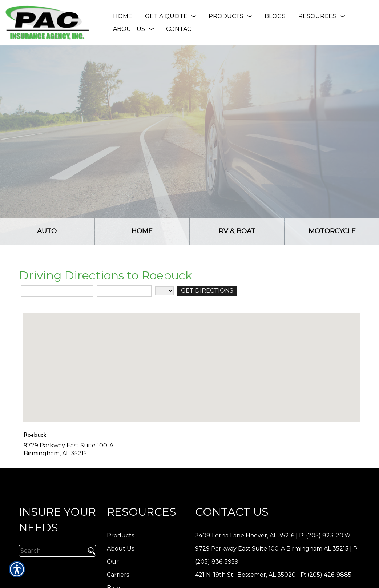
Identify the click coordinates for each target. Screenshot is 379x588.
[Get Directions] (207, 291)
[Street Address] (57, 291)
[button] (191, 361)
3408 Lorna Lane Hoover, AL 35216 (245, 535)
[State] (164, 291)
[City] (124, 291)
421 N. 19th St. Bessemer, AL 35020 (245, 575)
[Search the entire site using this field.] (52, 551)
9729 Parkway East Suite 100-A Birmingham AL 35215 (272, 549)
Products (120, 535)
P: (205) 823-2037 (325, 535)
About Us (120, 549)
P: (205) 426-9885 (326, 575)
